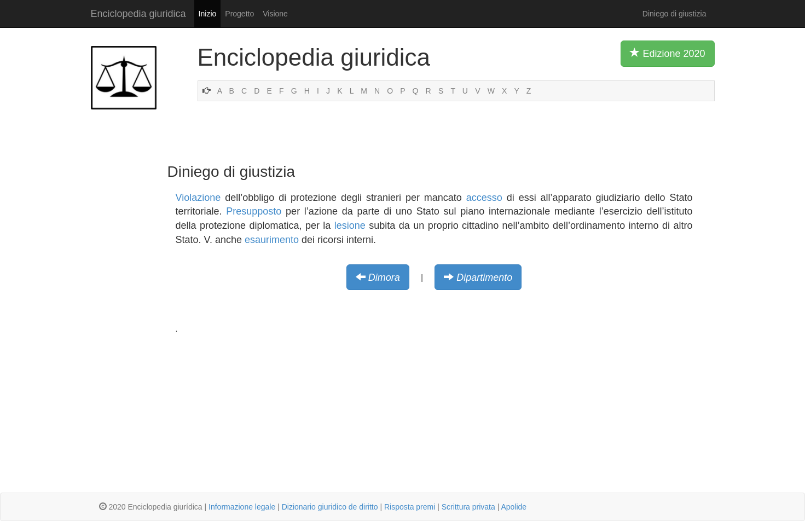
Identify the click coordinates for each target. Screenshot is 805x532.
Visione (275, 14)
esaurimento (272, 240)
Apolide (514, 507)
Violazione (198, 198)
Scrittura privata (468, 507)
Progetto (239, 14)
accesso (484, 198)
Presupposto (254, 211)
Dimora (384, 277)
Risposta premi (410, 507)
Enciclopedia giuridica (138, 14)
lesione (350, 225)
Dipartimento (484, 277)
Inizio (208, 14)
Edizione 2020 (667, 53)
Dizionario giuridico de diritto (330, 507)
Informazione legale (242, 507)
